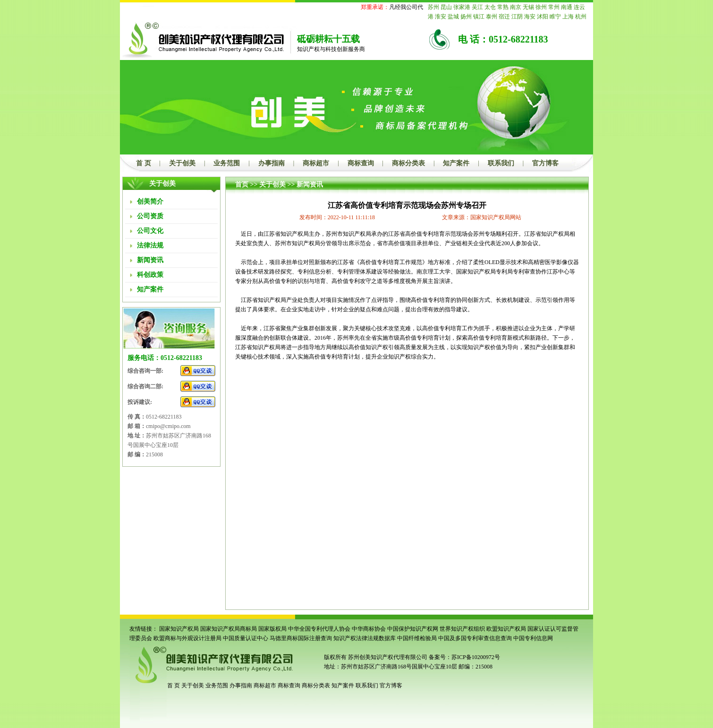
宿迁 (504, 17)
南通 (567, 7)
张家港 (462, 7)
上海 (568, 17)
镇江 (479, 17)
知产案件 (456, 163)
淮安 (441, 17)
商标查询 (361, 163)
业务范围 (227, 163)
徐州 (541, 7)
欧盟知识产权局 (506, 629)
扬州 (466, 17)
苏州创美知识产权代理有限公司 (387, 657)
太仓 (490, 7)
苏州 (433, 7)
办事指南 (272, 163)
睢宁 (555, 17)
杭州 (581, 17)
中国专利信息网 (533, 638)
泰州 (492, 17)
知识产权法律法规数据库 (365, 638)
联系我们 (501, 163)
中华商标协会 (369, 629)
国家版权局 (272, 629)
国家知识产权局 (179, 629)
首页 (242, 184)
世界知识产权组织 (462, 629)
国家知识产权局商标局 (229, 629)
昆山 (446, 7)
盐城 (453, 17)
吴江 (477, 7)
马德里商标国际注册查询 (301, 638)
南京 (516, 7)
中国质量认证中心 (246, 638)
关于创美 (182, 163)
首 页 (144, 163)
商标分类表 (408, 163)
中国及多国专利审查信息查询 (475, 638)
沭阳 (543, 17)
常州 (554, 7)
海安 (530, 17)
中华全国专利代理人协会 (319, 629)
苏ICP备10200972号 (476, 657)
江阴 (517, 17)
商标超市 (316, 163)
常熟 (503, 7)
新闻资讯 (310, 184)
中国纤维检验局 (417, 638)
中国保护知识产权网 (413, 629)
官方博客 (545, 163)
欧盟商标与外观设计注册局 (187, 638)
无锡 (528, 7)
